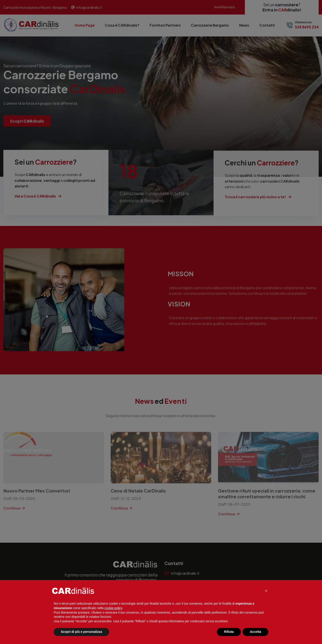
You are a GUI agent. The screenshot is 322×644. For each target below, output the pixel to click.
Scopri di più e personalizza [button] (81, 632)
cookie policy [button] (113, 608)
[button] (266, 591)
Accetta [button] (255, 632)
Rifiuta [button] (229, 632)
